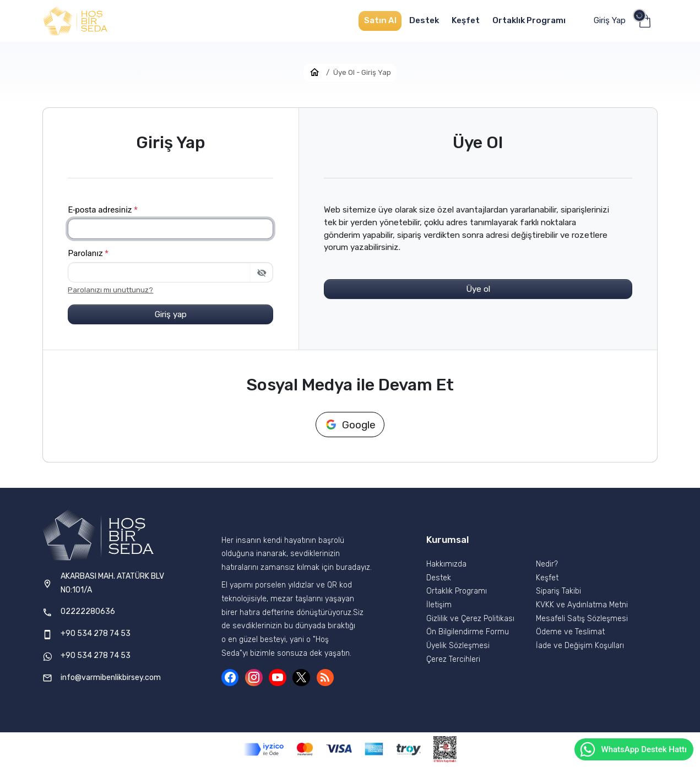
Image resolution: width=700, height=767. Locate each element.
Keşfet (466, 20)
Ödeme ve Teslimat (570, 632)
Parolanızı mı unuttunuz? (110, 290)
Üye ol (478, 289)
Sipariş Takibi (558, 591)
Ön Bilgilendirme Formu (468, 632)
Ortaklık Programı (529, 20)
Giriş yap (171, 314)
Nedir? (547, 564)
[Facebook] (230, 678)
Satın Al (380, 20)
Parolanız (88, 253)
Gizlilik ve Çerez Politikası (470, 619)
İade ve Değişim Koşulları (580, 646)
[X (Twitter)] (301, 678)
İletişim (439, 605)
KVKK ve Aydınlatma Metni (582, 605)
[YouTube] (278, 678)
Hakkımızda (446, 564)
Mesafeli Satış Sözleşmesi (582, 619)
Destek (424, 20)
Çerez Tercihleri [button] (453, 659)
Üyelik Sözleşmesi (458, 646)
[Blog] (325, 678)
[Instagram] (254, 678)
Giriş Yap (610, 20)
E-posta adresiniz (102, 210)
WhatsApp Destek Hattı (633, 749)
